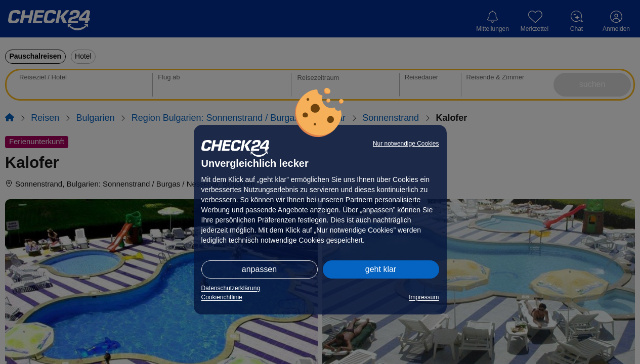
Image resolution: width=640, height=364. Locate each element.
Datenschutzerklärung (231, 288)
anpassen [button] (259, 269)
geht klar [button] (381, 269)
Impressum (424, 297)
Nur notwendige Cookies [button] (406, 144)
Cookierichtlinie (222, 297)
